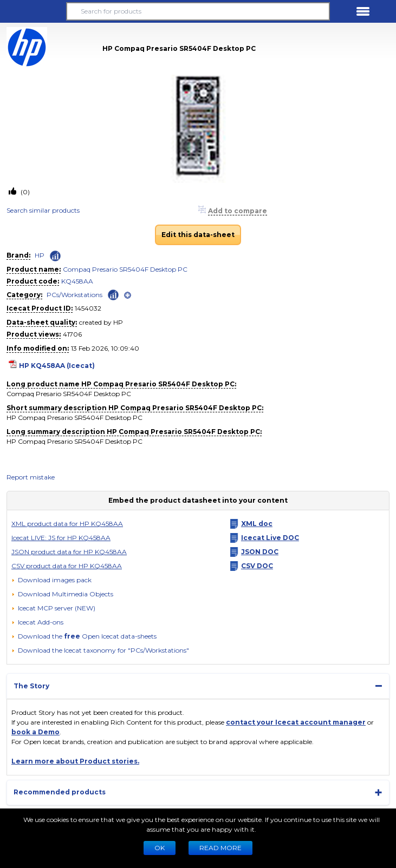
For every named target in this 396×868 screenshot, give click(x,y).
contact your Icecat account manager (296, 722)
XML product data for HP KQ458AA (67, 524)
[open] (128, 295)
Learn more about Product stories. (75, 761)
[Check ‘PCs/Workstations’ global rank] (113, 294)
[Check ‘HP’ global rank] (55, 256)
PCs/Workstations (74, 295)
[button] (33, 11)
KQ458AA (77, 281)
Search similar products (43, 210)
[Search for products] (198, 11)
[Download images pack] (51, 580)
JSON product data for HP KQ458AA (69, 552)
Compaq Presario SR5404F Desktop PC (125, 269)
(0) (24, 192)
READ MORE (220, 848)
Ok (160, 848)
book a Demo (35, 732)
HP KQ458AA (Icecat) (57, 366)
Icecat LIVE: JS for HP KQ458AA (61, 538)
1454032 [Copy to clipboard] (88, 308)
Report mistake (31, 477)
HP (40, 255)
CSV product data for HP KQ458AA (67, 566)
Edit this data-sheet (198, 235)
